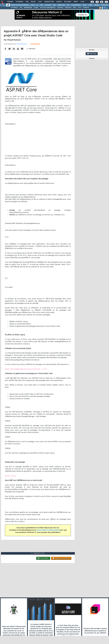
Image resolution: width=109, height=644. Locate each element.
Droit (76, 2)
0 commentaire (35, 44)
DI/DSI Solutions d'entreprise (20, 5)
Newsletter (49, 2)
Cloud (33, 5)
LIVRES (36, 8)
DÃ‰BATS (68, 8)
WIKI (75, 8)
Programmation (76, 5)
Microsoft (48, 5)
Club (82, 2)
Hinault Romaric (22, 44)
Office (90, 5)
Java (54, 5)
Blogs (33, 2)
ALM (42, 5)
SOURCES (60, 8)
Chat (40, 2)
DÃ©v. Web (61, 5)
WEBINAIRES (28, 8)
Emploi (59, 2)
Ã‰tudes (68, 2)
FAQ (27, 2)
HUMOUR (86, 8)
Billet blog (92, 54)
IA (37, 5)
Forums (10, 2)
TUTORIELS (14, 8)
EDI (68, 5)
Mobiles (97, 5)
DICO (80, 8)
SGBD (85, 5)
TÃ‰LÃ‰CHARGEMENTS (48, 8)
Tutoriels (19, 2)
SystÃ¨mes (105, 5)
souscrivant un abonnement (48, 530)
